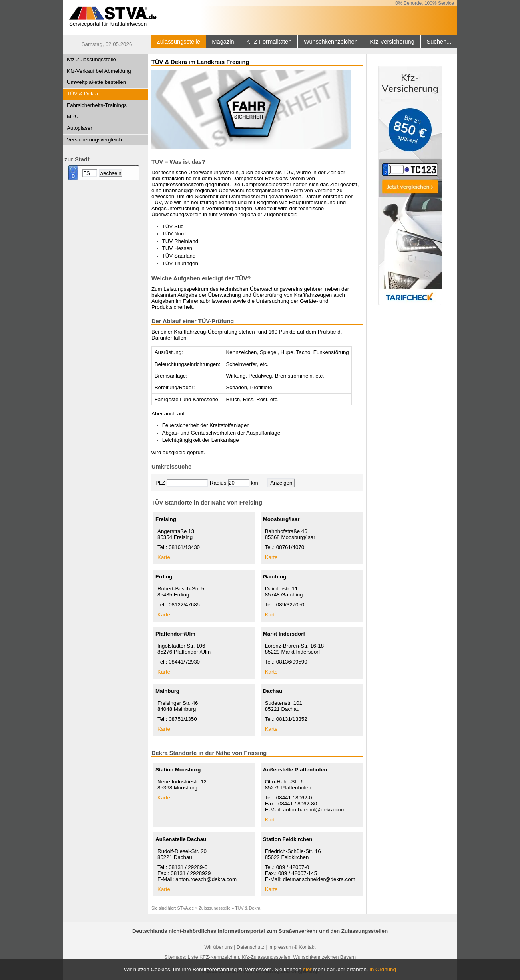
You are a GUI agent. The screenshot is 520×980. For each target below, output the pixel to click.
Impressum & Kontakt (292, 947)
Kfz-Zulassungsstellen (266, 957)
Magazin (223, 42)
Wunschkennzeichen (331, 42)
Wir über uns (219, 947)
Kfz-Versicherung (392, 42)
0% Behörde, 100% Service (425, 3)
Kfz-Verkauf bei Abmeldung (99, 71)
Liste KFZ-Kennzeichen (213, 957)
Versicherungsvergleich (94, 140)
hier (307, 969)
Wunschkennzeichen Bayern (324, 957)
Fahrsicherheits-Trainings (97, 105)
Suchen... (439, 42)
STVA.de (186, 908)
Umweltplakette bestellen (96, 82)
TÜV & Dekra (83, 94)
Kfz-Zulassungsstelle (91, 59)
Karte (164, 557)
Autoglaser (80, 128)
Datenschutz (250, 947)
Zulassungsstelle (178, 42)
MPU (73, 116)
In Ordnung (383, 969)
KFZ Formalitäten (269, 42)
